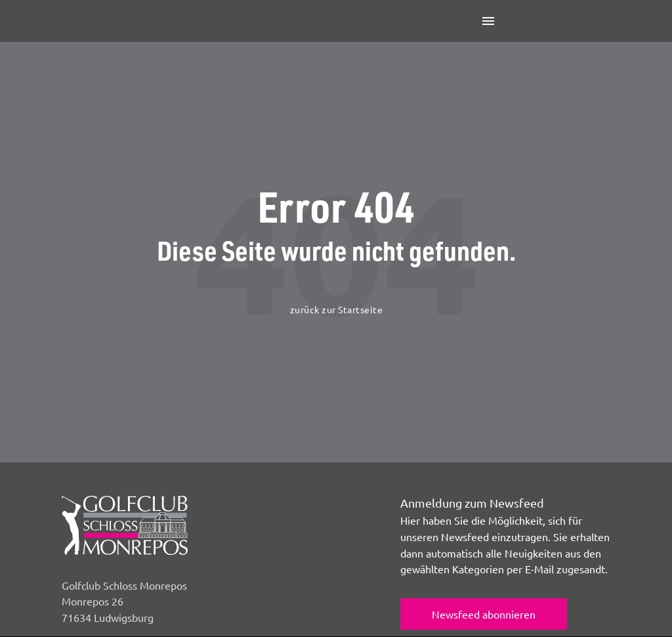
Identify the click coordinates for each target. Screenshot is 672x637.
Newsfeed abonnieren (484, 614)
